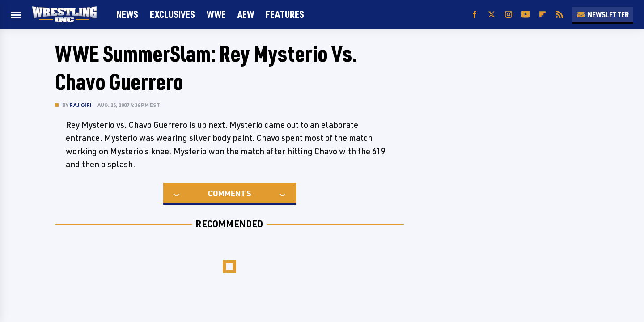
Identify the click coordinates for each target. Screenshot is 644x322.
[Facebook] (475, 15)
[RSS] (559, 15)
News (127, 14)
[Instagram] (508, 15)
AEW (246, 14)
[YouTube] (525, 15)
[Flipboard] (542, 15)
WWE (216, 14)
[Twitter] (491, 15)
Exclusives (172, 14)
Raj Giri (81, 105)
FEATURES (285, 14)
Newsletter (603, 14)
